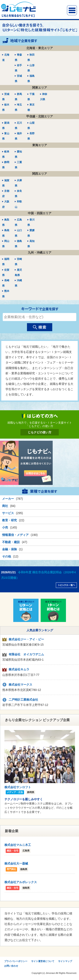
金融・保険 (9, 549)
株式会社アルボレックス (21, 882)
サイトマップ (65, 961)
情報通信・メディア (15, 535)
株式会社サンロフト (18, 787)
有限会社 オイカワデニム (26, 654)
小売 (5, 527)
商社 (5, 506)
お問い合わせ (11, 966)
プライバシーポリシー (16, 961)
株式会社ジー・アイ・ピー (26, 639)
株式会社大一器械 (16, 863)
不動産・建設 (11, 542)
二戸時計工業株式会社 (23, 700)
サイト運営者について (43, 961)
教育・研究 (9, 520)
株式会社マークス (20, 685)
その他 (7, 556)
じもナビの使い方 (40, 432)
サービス (8, 513)
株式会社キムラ (19, 669)
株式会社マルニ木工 (18, 845)
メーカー (8, 499)
